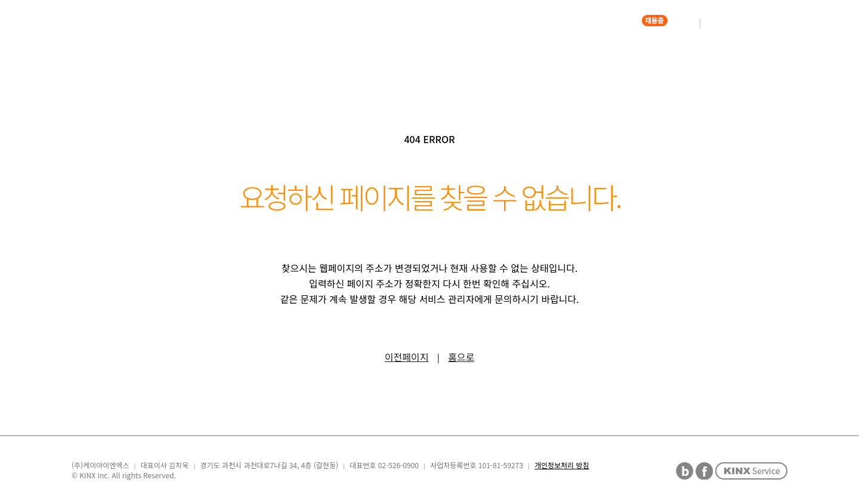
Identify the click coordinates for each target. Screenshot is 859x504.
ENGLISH (753, 24)
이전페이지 (407, 357)
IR (454, 24)
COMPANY (395, 24)
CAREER (620, 24)
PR (498, 24)
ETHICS (553, 24)
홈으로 (461, 357)
